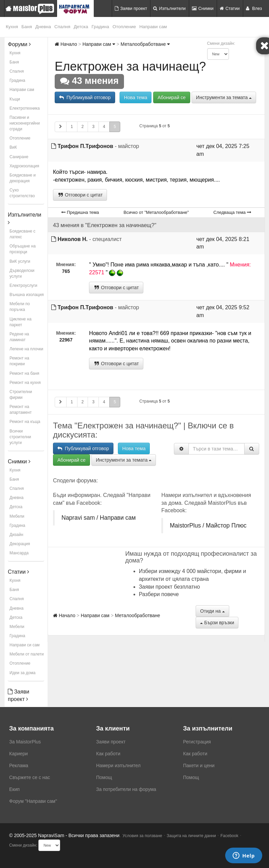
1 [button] (72, 127)
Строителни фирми (21, 395)
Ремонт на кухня (25, 383)
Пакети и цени (199, 765)
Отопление (124, 27)
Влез (254, 8)
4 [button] (104, 127)
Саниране (19, 157)
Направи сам (153, 27)
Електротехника (25, 108)
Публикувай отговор (85, 97)
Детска (81, 27)
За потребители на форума (126, 789)
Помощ (104, 777)
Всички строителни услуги (20, 437)
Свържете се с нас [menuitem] (30, 777)
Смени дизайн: (221, 43)
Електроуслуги (23, 285)
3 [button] (93, 127)
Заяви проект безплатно (169, 587)
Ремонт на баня (24, 373)
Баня (27, 27)
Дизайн (16, 535)
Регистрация (197, 742)
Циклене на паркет (21, 322)
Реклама (19, 765)
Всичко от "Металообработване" (156, 212)
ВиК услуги (20, 261)
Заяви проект (131, 8)
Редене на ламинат (19, 337)
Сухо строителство (22, 193)
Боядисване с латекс (22, 234)
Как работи (108, 754)
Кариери (19, 754)
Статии (230, 8)
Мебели (17, 516)
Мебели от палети (27, 654)
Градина (101, 27)
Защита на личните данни (191, 836)
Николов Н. (73, 239)
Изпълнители (169, 8)
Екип (14, 789)
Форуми (19, 44)
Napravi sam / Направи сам (99, 518)
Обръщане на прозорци (23, 249)
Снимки (203, 8)
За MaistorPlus (25, 742)
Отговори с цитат (80, 195)
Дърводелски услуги (22, 273)
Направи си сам (25, 645)
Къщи (15, 99)
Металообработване (145, 44)
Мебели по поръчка (20, 307)
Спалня (62, 27)
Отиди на (212, 611)
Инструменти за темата (224, 97)
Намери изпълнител (118, 765)
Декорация (20, 544)
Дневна (43, 27)
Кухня (12, 27)
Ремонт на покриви (19, 361)
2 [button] (83, 127)
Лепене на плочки (26, 349)
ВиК (13, 147)
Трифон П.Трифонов (85, 146)
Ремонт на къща (25, 422)
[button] (61, 127)
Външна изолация (27, 295)
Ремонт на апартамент (21, 410)
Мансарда (19, 553)
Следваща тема (232, 212)
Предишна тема (80, 212)
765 (66, 271)
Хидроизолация (24, 166)
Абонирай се (172, 97)
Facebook (229, 836)
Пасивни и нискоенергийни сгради (25, 123)
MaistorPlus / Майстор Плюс (208, 525)
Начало (66, 44)
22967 (66, 340)
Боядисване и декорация (23, 178)
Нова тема (136, 97)
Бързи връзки (217, 623)
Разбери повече (159, 594)
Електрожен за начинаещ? (130, 66)
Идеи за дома (22, 673)
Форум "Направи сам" (33, 801)
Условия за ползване (142, 836)
